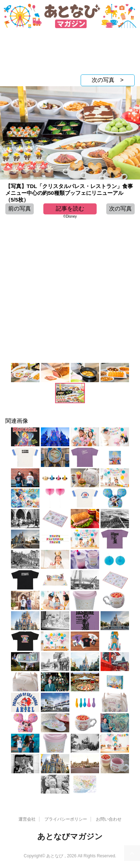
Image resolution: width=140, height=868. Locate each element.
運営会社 (27, 819)
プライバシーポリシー (66, 819)
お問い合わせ (109, 819)
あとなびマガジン (70, 836)
